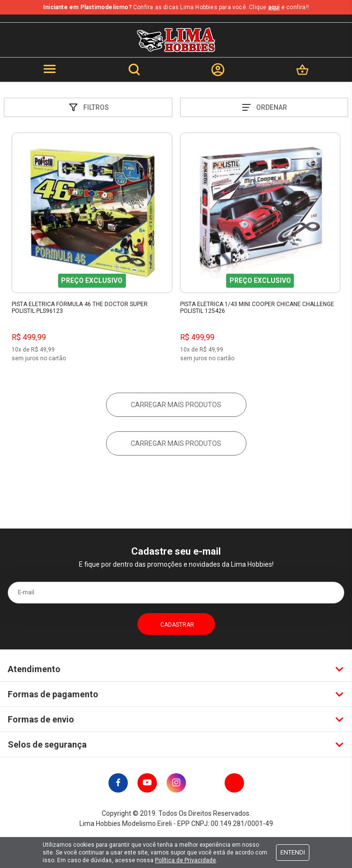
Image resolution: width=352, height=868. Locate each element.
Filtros (88, 107)
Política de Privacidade (185, 860)
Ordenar (264, 107)
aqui (274, 7)
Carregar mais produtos (176, 405)
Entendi (293, 852)
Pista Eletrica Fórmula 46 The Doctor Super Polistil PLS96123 (80, 308)
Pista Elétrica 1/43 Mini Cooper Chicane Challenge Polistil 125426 (257, 308)
